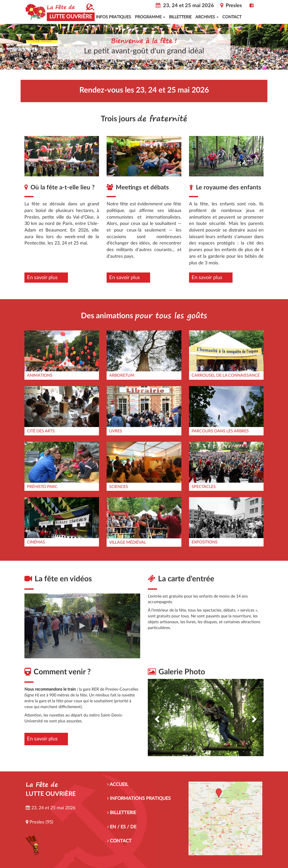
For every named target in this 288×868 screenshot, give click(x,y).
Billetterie (180, 17)
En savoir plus (42, 278)
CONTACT (119, 841)
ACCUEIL (118, 785)
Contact (232, 17)
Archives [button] (207, 17)
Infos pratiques (113, 17)
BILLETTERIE (122, 813)
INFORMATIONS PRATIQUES (139, 799)
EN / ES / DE (122, 827)
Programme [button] (150, 17)
